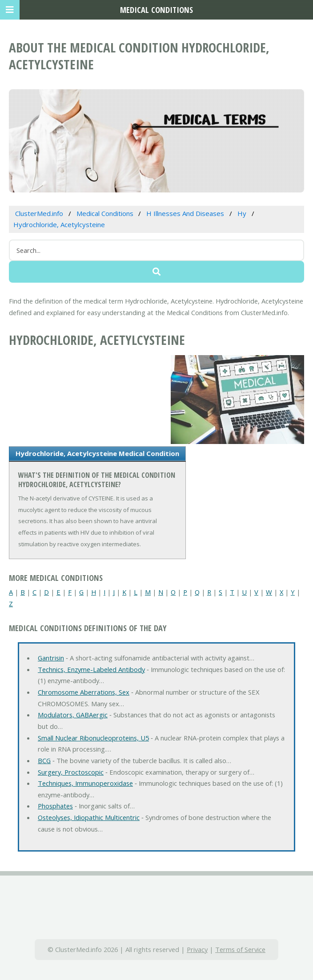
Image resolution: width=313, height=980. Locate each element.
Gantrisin (51, 658)
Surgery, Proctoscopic (71, 772)
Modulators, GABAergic (73, 715)
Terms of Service (240, 949)
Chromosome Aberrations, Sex (84, 692)
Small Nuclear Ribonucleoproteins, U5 (93, 738)
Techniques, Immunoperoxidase (85, 783)
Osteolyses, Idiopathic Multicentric (89, 817)
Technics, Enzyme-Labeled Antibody (91, 669)
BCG (44, 760)
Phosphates (55, 806)
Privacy (197, 949)
